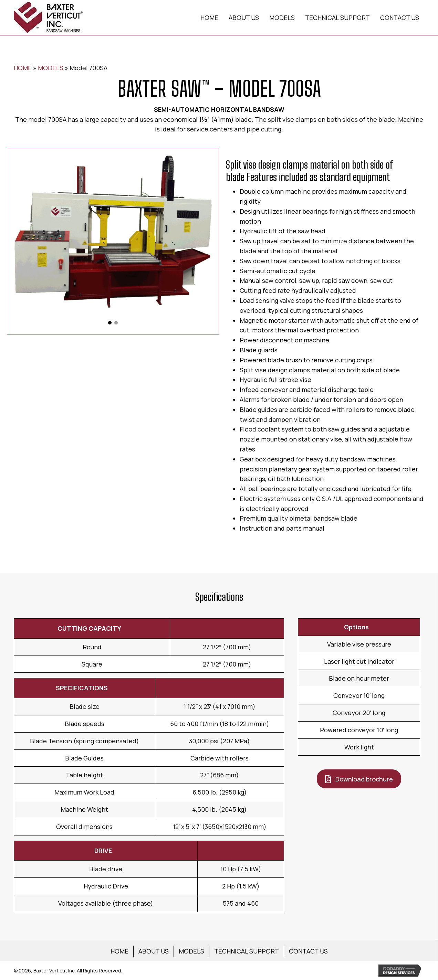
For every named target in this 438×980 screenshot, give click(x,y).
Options (356, 627)
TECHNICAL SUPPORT (247, 951)
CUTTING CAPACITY (89, 628)
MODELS (51, 68)
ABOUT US (154, 951)
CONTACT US (308, 951)
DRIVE (103, 851)
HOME (23, 68)
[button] (110, 323)
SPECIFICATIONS (82, 688)
